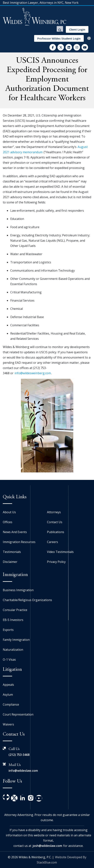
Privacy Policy (56, 562)
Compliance (11, 704)
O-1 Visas (9, 660)
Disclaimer (10, 562)
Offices (8, 522)
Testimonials (12, 552)
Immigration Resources (19, 542)
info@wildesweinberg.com (33, 373)
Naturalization (13, 650)
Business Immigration (18, 590)
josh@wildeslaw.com (47, 846)
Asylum (8, 695)
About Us (9, 512)
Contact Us (55, 522)
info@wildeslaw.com (23, 771)
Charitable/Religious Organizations (27, 600)
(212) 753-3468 (19, 755)
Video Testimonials (60, 552)
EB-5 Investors (13, 620)
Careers (53, 542)
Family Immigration (16, 640)
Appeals (8, 685)
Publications (56, 532)
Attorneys (54, 512)
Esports (8, 630)
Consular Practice (15, 610)
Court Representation (18, 714)
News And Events (15, 532)
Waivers (8, 724)
